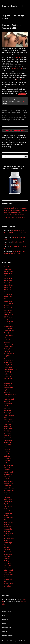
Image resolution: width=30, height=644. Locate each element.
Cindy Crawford (9, 331)
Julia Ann (7, 406)
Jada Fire (7, 381)
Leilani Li (7, 452)
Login (22, 101)
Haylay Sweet (8, 374)
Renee (6, 515)
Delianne (7, 342)
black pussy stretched (16, 112)
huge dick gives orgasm (12, 119)
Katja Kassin (8, 420)
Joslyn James (8, 404)
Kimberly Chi (8, 440)
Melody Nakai (8, 472)
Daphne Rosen (9, 340)
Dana (6, 338)
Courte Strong (8, 335)
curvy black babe (16, 69)
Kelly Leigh (7, 433)
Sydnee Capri (8, 554)
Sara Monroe (8, 527)
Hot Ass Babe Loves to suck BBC (14, 27)
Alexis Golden (8, 271)
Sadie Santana (8, 522)
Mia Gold (7, 477)
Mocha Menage (9, 488)
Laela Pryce (7, 445)
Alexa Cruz (7, 267)
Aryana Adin (8, 294)
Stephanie (7, 550)
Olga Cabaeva (8, 504)
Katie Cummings (9, 415)
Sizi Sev (6, 547)
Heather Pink (8, 376)
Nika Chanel (8, 499)
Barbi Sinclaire (9, 303)
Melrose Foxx (8, 474)
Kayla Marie (8, 424)
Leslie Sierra (8, 454)
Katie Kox (7, 417)
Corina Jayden (8, 333)
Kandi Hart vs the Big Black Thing (15, 215)
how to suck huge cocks (8, 117)
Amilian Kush (8, 283)
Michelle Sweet (9, 483)
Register (5, 620)
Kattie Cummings (9, 422)
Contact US (6, 632)
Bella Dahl (7, 306)
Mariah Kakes (8, 465)
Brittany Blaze (8, 315)
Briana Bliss (8, 312)
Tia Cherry (7, 556)
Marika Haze (8, 467)
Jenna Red (7, 397)
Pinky (6, 509)
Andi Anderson (9, 285)
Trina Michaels (9, 570)
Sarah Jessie (8, 531)
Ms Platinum (8, 495)
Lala (5, 447)
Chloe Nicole (8, 328)
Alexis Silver (8, 274)
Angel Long (8, 290)
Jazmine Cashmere (10, 395)
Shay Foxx (7, 540)
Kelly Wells (7, 436)
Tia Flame (7, 559)
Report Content (7, 636)
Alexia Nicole (8, 269)
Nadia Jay (7, 497)
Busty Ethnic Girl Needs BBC (13, 213)
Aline (6, 276)
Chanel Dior (8, 324)
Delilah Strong (9, 344)
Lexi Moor (7, 456)
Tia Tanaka (7, 563)
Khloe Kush (8, 438)
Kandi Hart (7, 410)
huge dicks (20, 80)
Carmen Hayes (8, 322)
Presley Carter (8, 511)
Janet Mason (8, 385)
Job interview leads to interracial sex (15, 210)
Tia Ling (7, 561)
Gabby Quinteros (9, 365)
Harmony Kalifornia (10, 369)
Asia (5, 299)
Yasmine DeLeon (9, 584)
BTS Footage (8, 317)
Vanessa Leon (8, 575)
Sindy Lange (8, 543)
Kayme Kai (7, 426)
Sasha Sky (7, 536)
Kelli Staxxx (8, 429)
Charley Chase (8, 326)
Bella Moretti (8, 308)
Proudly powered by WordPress (19, 641)
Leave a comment (21, 121)
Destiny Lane (8, 349)
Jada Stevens (8, 383)
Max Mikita (8, 470)
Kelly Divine (8, 431)
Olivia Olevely (8, 506)
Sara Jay (6, 524)
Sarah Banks (8, 529)
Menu (25, 6)
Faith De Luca (8, 360)
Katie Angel (8, 413)
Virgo (6, 581)
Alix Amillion (17, 111)
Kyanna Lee (8, 442)
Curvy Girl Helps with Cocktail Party (15, 217)
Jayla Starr (7, 392)
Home (4, 616)
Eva (5, 358)
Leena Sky (7, 449)
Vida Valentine (9, 579)
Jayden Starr (8, 390)
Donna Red (7, 351)
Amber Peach (8, 281)
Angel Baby (7, 287)
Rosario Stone (8, 518)
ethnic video (18, 57)
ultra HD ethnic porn (10, 121)
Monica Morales (9, 490)
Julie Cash (7, 408)
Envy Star (7, 356)
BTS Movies (8, 319)
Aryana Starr (8, 296)
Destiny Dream (9, 347)
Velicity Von (8, 577)
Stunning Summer (10, 552)
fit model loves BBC (17, 114)
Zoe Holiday (8, 586)
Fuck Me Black (9, 6)
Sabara (6, 520)
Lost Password (7, 628)
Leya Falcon (8, 458)
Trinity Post (8, 572)
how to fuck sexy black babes (19, 116)
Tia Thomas (8, 566)
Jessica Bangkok (9, 399)
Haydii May (7, 372)
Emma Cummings (10, 353)
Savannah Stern (9, 538)
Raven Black (8, 513)
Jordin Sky (7, 401)
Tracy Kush (7, 568)
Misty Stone (8, 486)
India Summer (8, 379)
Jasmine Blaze (8, 388)
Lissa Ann (7, 461)
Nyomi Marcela (9, 502)
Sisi (5, 545)
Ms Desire (7, 493)
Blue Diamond (8, 310)
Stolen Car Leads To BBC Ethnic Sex (15, 208)
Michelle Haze (8, 481)
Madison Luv (8, 463)
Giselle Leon (8, 367)
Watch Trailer (22, 94)
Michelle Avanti (9, 479)
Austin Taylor (8, 301)
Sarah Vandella (9, 534)
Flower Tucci (8, 363)
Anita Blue (7, 292)
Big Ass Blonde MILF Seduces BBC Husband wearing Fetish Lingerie (16, 233)
